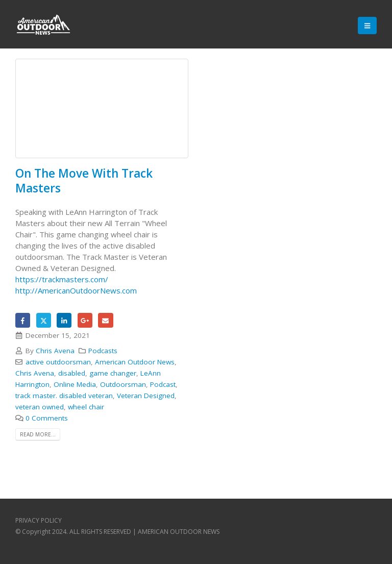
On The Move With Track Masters (84, 181)
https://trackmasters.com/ (62, 279)
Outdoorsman (123, 384)
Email (105, 320)
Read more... (38, 434)
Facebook (23, 320)
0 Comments (47, 418)
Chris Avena (55, 351)
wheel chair (86, 407)
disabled (72, 373)
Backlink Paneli (40, 461)
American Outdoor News (135, 362)
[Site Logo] (43, 26)
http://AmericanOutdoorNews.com (76, 290)
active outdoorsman (58, 362)
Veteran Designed (146, 396)
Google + (85, 320)
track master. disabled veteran (64, 396)
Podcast (163, 384)
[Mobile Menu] (367, 26)
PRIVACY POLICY (39, 520)
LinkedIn (64, 320)
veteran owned (40, 407)
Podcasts (103, 351)
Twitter (44, 320)
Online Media (75, 384)
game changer (113, 373)
